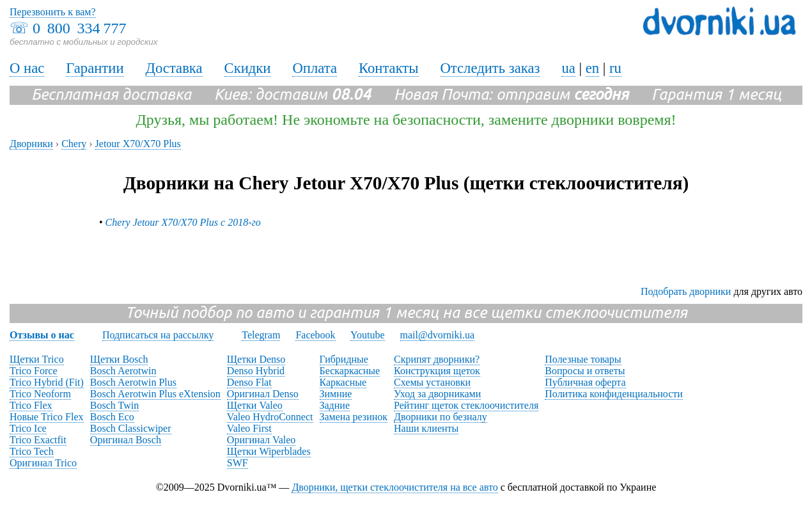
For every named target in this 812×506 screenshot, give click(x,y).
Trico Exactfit (38, 440)
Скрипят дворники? (437, 359)
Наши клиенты (426, 428)
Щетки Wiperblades (269, 451)
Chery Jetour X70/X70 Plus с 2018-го (183, 222)
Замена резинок (354, 417)
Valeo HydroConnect (270, 417)
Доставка (174, 68)
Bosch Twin (114, 405)
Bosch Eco (112, 417)
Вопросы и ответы (585, 371)
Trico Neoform (40, 394)
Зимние (336, 394)
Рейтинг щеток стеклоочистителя (466, 405)
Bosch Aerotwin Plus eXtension (155, 394)
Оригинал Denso (263, 394)
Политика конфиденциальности (614, 394)
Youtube (368, 335)
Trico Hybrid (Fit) (47, 382)
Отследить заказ (490, 68)
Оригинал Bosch (126, 440)
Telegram (261, 335)
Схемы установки (432, 382)
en (592, 68)
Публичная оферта (585, 382)
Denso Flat (249, 382)
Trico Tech (32, 451)
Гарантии (95, 68)
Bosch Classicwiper (131, 428)
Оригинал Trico (43, 463)
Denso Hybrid (256, 371)
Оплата (315, 68)
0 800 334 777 (79, 28)
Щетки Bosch (119, 359)
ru (615, 68)
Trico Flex (31, 405)
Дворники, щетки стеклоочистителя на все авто (394, 487)
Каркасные (343, 382)
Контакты (389, 68)
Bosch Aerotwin (123, 371)
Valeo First (249, 428)
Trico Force (34, 371)
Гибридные (344, 359)
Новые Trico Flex (47, 417)
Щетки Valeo (255, 405)
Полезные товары (583, 359)
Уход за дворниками (437, 394)
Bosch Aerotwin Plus (133, 382)
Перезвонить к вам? (53, 12)
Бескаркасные (350, 371)
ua (568, 68)
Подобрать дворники (686, 291)
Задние (335, 405)
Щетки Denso (256, 359)
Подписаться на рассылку (158, 335)
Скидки (248, 68)
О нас (27, 68)
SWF (238, 463)
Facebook (315, 335)
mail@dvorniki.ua (438, 335)
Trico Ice (28, 428)
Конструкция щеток (437, 371)
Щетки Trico (37, 359)
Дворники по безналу (441, 417)
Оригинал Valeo (261, 440)
